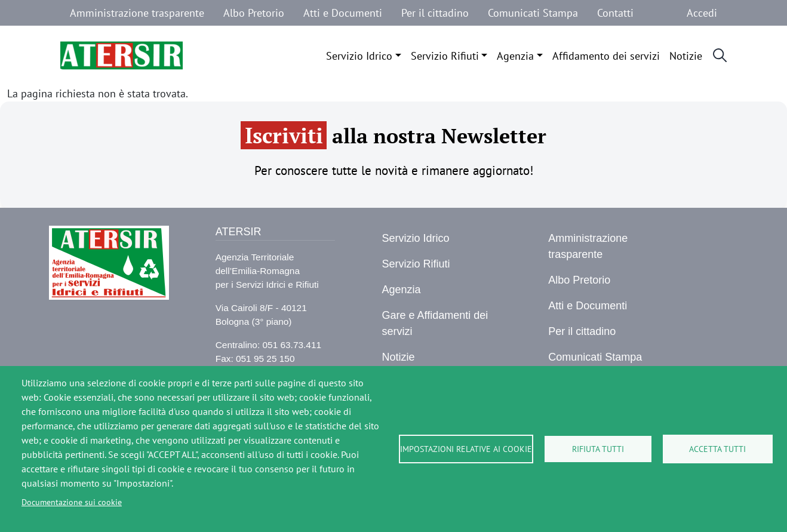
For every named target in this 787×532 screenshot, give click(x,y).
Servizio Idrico (359, 56)
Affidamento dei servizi (606, 56)
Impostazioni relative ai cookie (466, 449)
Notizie (686, 56)
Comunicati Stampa (533, 13)
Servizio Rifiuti (445, 56)
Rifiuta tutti (598, 449)
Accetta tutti (717, 449)
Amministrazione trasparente (137, 13)
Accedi (702, 13)
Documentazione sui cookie (72, 502)
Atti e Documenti (343, 13)
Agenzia (515, 56)
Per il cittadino (435, 13)
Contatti (615, 13)
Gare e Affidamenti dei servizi (435, 323)
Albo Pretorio (254, 13)
